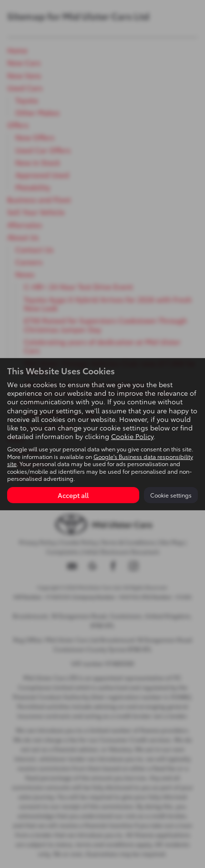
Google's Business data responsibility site (100, 460)
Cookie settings (171, 495)
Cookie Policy (132, 436)
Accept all (73, 495)
